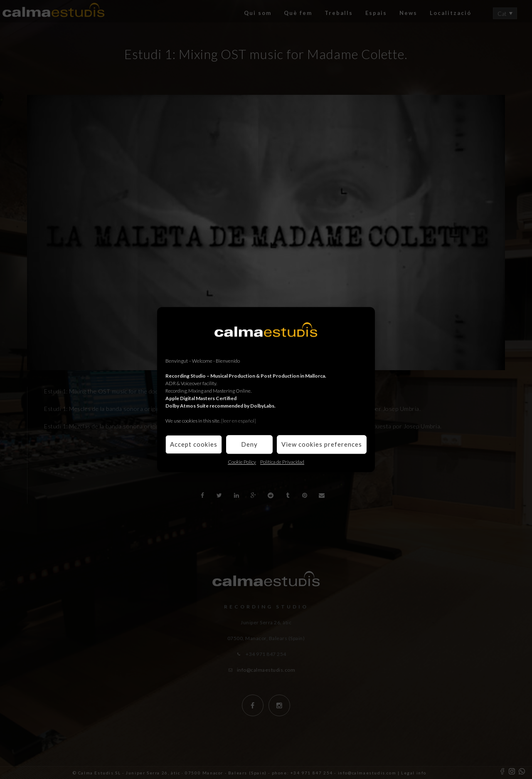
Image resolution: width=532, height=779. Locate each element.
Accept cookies (194, 444)
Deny (249, 444)
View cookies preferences (322, 444)
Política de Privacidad (282, 462)
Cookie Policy (242, 462)
